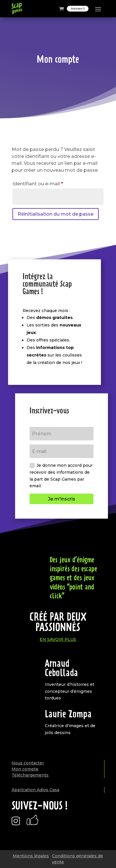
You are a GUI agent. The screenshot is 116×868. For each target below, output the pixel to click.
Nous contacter (28, 763)
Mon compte (25, 769)
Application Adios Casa (35, 790)
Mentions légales (31, 856)
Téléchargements (30, 775)
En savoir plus (58, 639)
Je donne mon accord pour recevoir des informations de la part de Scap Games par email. (61, 476)
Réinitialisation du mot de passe (56, 214)
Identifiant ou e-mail (51, 183)
